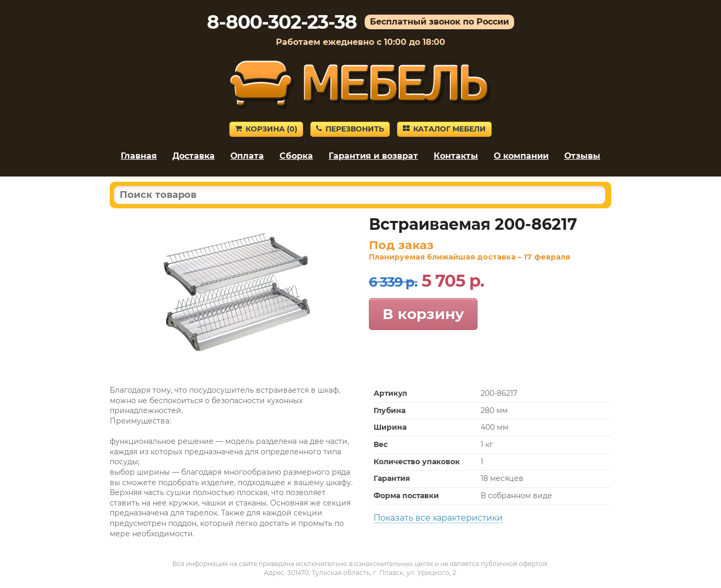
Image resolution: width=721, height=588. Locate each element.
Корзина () (266, 129)
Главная (139, 156)
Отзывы (582, 156)
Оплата (247, 156)
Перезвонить (350, 129)
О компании (521, 156)
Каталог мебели (444, 129)
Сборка (296, 156)
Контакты (456, 156)
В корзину (423, 314)
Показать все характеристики (438, 518)
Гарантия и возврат (373, 156)
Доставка (194, 156)
